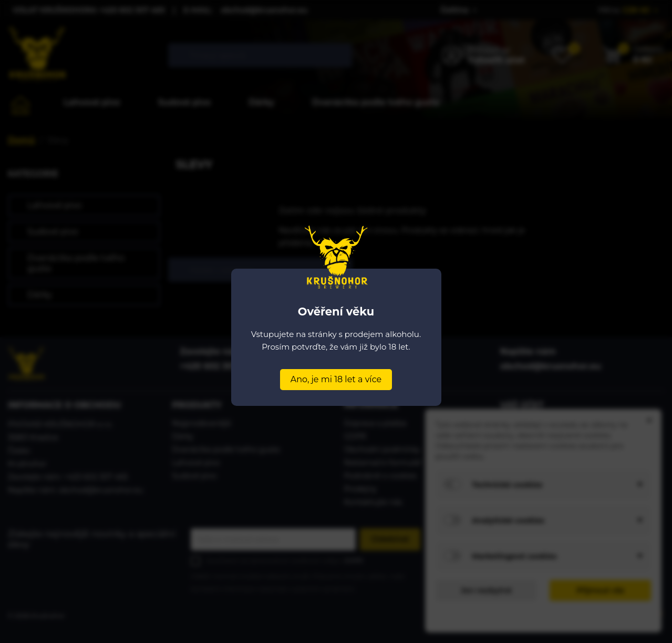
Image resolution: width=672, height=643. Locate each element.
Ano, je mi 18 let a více (336, 379)
